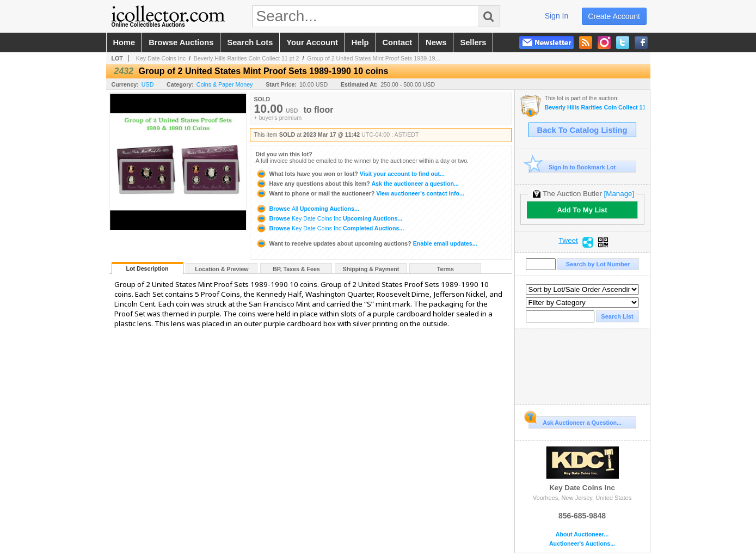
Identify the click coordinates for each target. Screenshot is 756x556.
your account (312, 42)
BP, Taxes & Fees (296, 269)
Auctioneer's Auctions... (582, 544)
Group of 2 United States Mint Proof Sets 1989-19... (373, 58)
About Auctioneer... (582, 534)
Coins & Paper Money (225, 84)
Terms (445, 269)
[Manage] (619, 194)
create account (614, 16)
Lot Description (147, 268)
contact (398, 42)
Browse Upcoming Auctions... (308, 209)
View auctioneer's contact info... (360, 193)
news (436, 42)
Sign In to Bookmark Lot (572, 167)
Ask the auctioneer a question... (357, 184)
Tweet (568, 241)
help (360, 42)
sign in (557, 16)
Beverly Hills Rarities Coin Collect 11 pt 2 (247, 58)
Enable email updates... (367, 243)
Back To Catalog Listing (582, 130)
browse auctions (181, 42)
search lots (250, 42)
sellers (473, 42)
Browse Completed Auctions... (330, 228)
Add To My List (582, 210)
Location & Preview (222, 269)
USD (148, 84)
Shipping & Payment (371, 269)
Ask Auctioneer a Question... (575, 421)
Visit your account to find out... (350, 174)
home (124, 42)
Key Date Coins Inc (161, 58)
